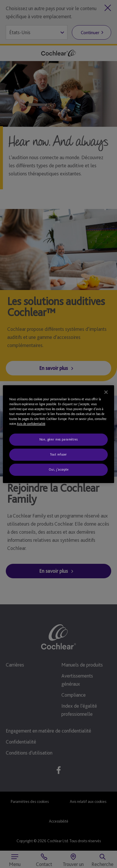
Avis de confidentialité (31, 424)
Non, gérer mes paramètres (58, 439)
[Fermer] (106, 392)
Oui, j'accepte (59, 469)
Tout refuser (58, 454)
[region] (58, 434)
